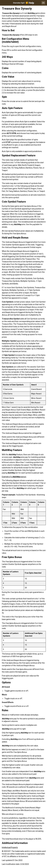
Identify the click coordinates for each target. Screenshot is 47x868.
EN (43, 3)
